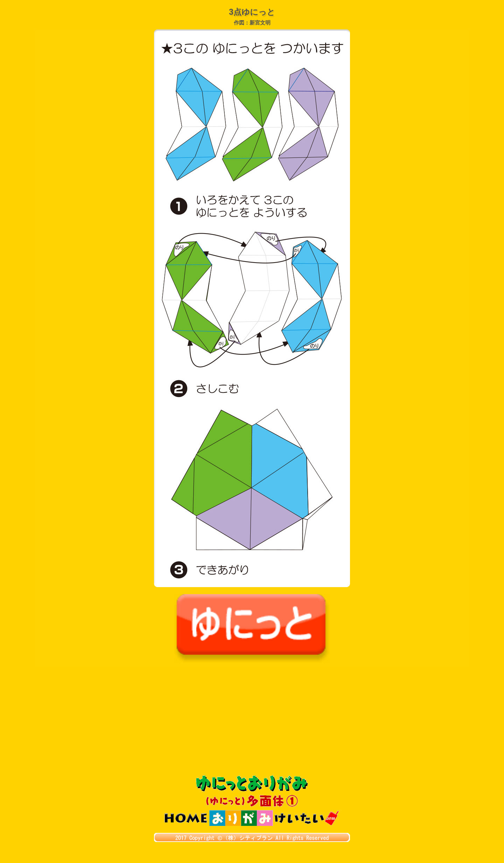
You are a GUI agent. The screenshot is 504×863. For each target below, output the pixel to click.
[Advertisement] (252, 723)
